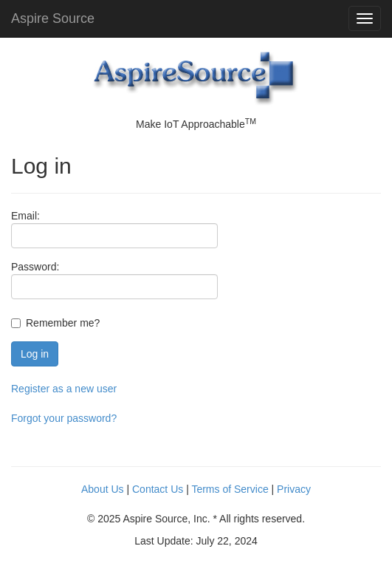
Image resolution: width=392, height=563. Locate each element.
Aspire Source (53, 18)
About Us (103, 489)
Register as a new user (64, 389)
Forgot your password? (64, 418)
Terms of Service (230, 489)
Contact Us (158, 489)
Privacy (294, 489)
